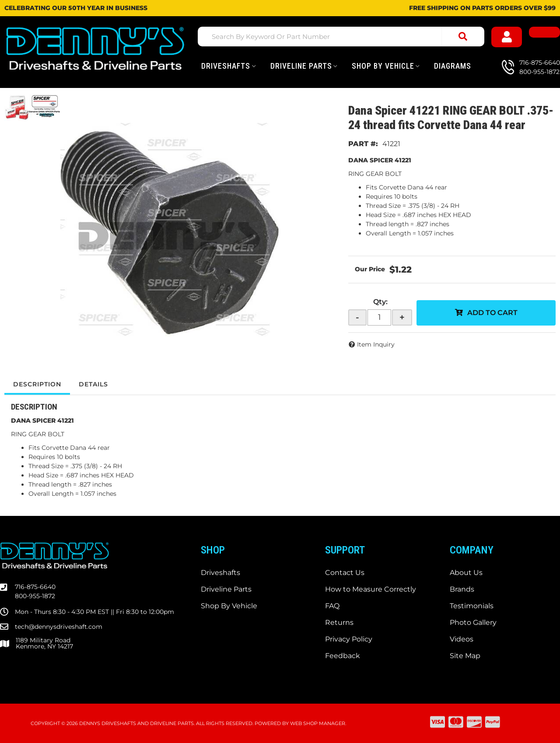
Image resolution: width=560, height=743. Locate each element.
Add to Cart (492, 313)
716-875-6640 (35, 587)
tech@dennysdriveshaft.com (59, 627)
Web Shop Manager (318, 723)
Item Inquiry (376, 344)
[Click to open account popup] (507, 37)
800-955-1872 (35, 596)
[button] (341, 37)
